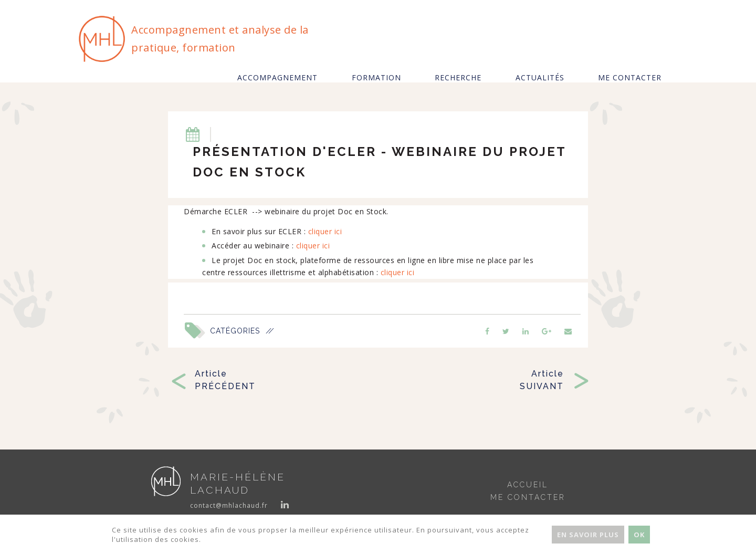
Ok (639, 535)
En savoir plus (588, 535)
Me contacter (630, 77)
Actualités (540, 77)
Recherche (458, 77)
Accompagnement (277, 77)
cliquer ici (325, 231)
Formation (376, 77)
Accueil (528, 485)
